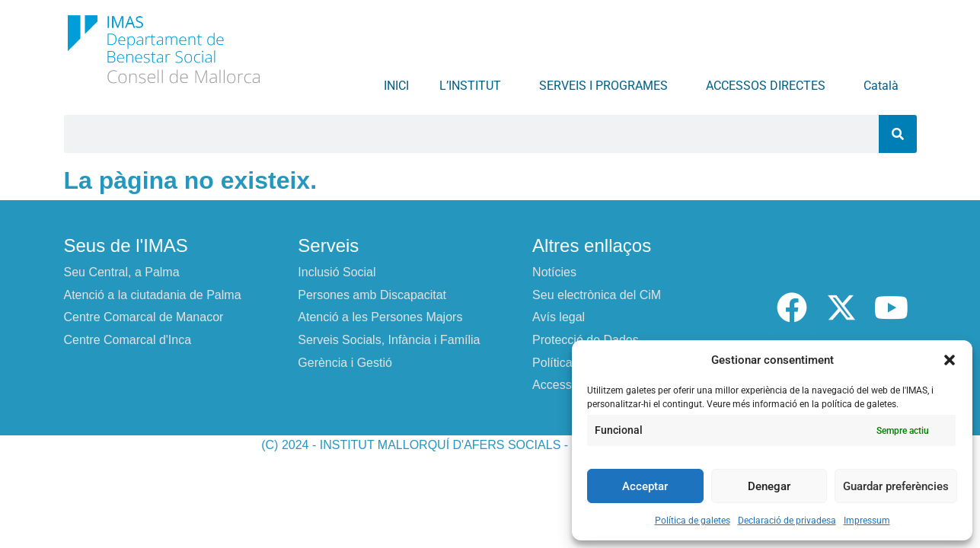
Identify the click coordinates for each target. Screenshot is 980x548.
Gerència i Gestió (345, 363)
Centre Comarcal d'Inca (128, 340)
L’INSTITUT (474, 86)
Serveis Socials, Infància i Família (389, 340)
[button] (950, 360)
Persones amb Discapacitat (372, 295)
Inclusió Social (337, 272)
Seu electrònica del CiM (597, 295)
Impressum (867, 521)
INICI (396, 86)
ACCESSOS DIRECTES (769, 86)
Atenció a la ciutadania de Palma (153, 295)
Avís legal (559, 317)
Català (885, 86)
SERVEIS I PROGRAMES (607, 86)
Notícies (554, 272)
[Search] (898, 134)
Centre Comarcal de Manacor (144, 317)
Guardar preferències (896, 486)
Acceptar (645, 486)
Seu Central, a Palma (122, 272)
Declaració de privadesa (787, 521)
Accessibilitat (567, 385)
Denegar (769, 486)
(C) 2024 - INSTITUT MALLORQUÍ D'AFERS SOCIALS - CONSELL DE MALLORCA (490, 445)
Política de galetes (693, 521)
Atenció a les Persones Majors (380, 317)
